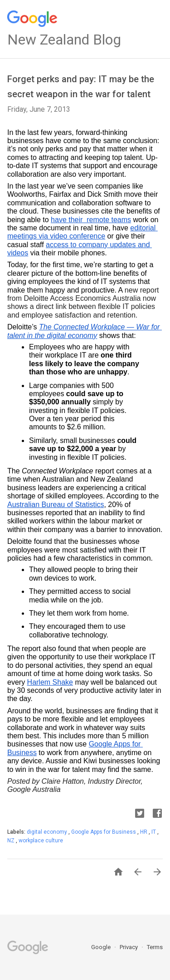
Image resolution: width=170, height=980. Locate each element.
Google (102, 947)
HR (144, 832)
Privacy (129, 947)
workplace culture (41, 841)
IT (154, 832)
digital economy (48, 832)
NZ (12, 841)
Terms (155, 947)
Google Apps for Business (104, 832)
